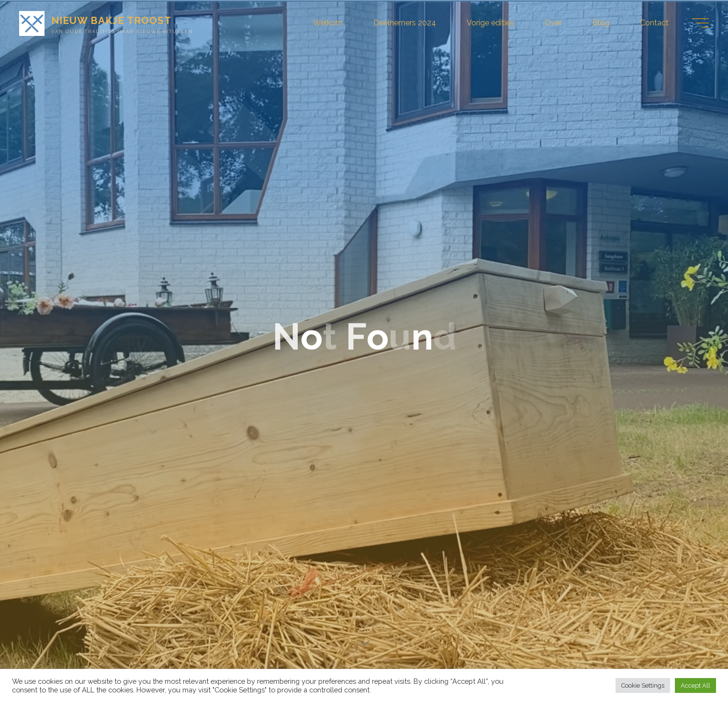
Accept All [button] (695, 685)
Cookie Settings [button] (643, 685)
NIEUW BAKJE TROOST (112, 20)
